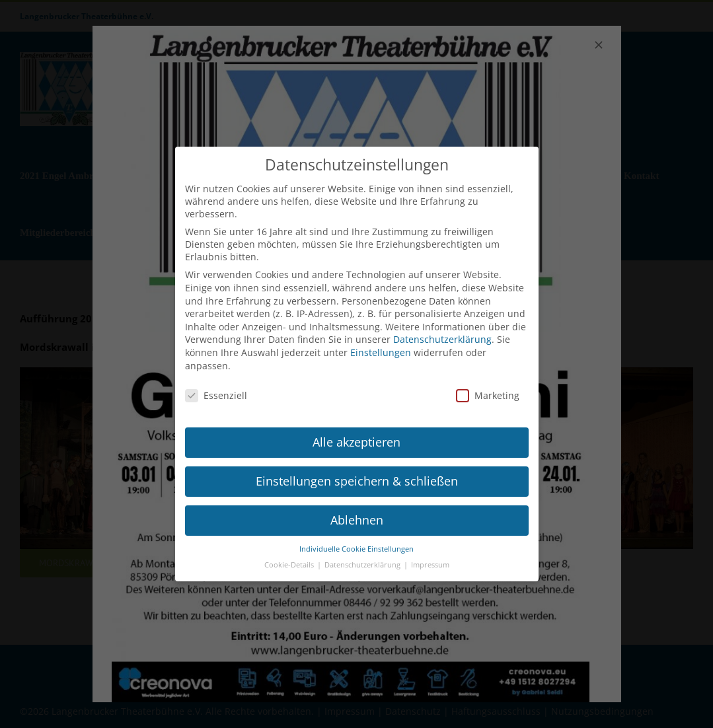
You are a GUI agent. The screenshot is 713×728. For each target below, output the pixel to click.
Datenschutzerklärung (442, 334)
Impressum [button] (430, 560)
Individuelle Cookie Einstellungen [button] (356, 543)
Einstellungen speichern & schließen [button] (357, 475)
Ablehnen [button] (357, 514)
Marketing (488, 390)
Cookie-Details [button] (290, 560)
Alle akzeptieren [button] (356, 436)
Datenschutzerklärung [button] (363, 560)
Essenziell (216, 390)
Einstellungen (381, 346)
